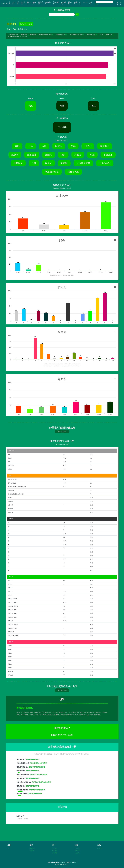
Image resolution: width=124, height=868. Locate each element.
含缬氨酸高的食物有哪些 (37, 790)
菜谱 (102, 35)
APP (84, 2)
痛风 (63, 155)
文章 (80, 3)
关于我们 (55, 848)
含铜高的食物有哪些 (32, 771)
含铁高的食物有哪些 (32, 778)
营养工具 (23, 3)
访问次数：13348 (26, 24)
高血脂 (78, 155)
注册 (117, 3)
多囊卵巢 (108, 155)
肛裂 (92, 155)
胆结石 (88, 146)
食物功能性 (33, 35)
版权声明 (32, 851)
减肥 (17, 146)
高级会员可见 (62, 431)
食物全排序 (64, 3)
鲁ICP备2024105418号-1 (62, 865)
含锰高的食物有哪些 (32, 759)
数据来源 (32, 848)
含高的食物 (21, 760)
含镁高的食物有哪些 (32, 786)
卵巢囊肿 (32, 155)
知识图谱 (76, 3)
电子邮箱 (77, 848)
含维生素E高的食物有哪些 (38, 763)
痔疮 (44, 146)
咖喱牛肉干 (20, 816)
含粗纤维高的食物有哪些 (37, 767)
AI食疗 (14, 3)
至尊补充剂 (41, 3)
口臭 (34, 163)
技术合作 (55, 851)
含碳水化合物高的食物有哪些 (41, 782)
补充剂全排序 (56, 3)
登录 (121, 3)
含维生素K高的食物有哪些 (38, 775)
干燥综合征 (105, 163)
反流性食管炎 (83, 163)
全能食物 (35, 3)
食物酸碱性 (24, 35)
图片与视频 (109, 35)
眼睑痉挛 (18, 163)
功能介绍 (91, 3)
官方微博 (77, 851)
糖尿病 (59, 146)
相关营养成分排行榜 (14, 36)
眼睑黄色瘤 (73, 172)
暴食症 (48, 163)
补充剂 (18, 3)
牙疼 (31, 146)
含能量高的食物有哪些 (35, 794)
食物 (10, 3)
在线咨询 (77, 853)
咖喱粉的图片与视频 (62, 735)
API (87, 2)
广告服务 (55, 853)
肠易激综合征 (52, 172)
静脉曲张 (105, 146)
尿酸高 (49, 155)
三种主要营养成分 (13, 35)
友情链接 (100, 848)
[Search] (104, 2)
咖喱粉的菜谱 (62, 728)
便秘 (73, 146)
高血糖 (64, 163)
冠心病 (15, 155)
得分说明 (24, 36)
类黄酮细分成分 (61, 35)
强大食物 (29, 3)
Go (97, 5)
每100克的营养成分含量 (46, 35)
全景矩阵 (70, 3)
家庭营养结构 (48, 3)
